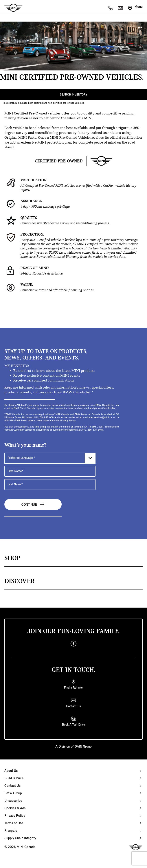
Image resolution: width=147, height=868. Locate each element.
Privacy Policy (15, 816)
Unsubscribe (13, 801)
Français (11, 831)
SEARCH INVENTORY (74, 95)
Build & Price (14, 778)
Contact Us (12, 786)
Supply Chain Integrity (20, 838)
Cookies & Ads (15, 808)
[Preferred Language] (50, 458)
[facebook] (73, 644)
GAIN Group (83, 747)
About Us (11, 771)
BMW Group (13, 793)
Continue (33, 504)
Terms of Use (14, 823)
